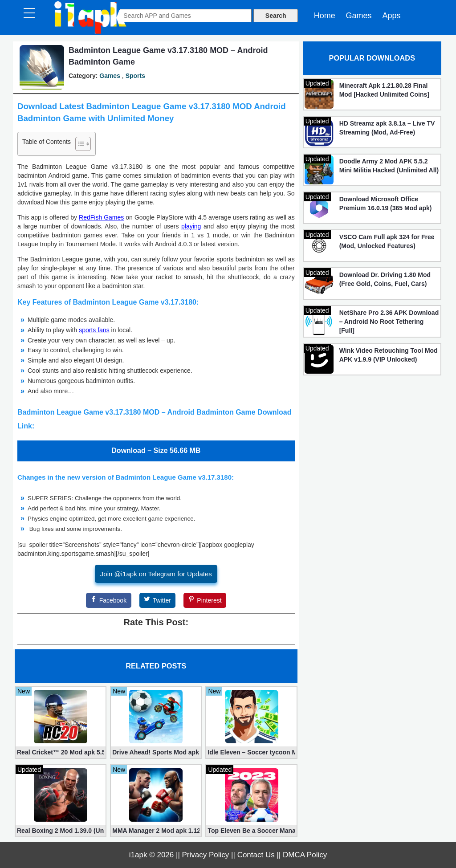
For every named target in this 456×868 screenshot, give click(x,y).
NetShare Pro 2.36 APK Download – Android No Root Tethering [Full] (389, 322)
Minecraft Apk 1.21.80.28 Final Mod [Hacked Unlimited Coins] (384, 90)
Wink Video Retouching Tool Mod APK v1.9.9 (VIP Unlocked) (389, 355)
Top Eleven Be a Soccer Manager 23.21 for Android (251, 831)
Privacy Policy (206, 855)
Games (359, 16)
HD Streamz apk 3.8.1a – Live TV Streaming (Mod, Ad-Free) (387, 128)
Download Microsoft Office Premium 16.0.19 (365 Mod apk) (386, 204)
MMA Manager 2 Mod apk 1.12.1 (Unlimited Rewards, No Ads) (156, 831)
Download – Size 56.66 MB (156, 450)
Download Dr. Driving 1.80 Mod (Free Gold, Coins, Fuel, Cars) (385, 279)
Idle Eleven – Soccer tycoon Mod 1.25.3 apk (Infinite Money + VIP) (251, 752)
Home (325, 16)
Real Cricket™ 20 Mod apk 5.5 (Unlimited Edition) (61, 752)
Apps (391, 16)
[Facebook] (109, 600)
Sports (135, 76)
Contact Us (256, 855)
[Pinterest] (205, 600)
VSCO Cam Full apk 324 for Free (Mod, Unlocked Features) (387, 241)
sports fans (94, 330)
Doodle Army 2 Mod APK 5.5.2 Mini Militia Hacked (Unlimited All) (389, 166)
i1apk (138, 855)
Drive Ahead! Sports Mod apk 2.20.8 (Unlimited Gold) (156, 752)
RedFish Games (101, 217)
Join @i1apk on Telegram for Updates (156, 574)
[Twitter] (158, 600)
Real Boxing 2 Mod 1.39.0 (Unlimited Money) (61, 831)
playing (191, 226)
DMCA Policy (305, 855)
